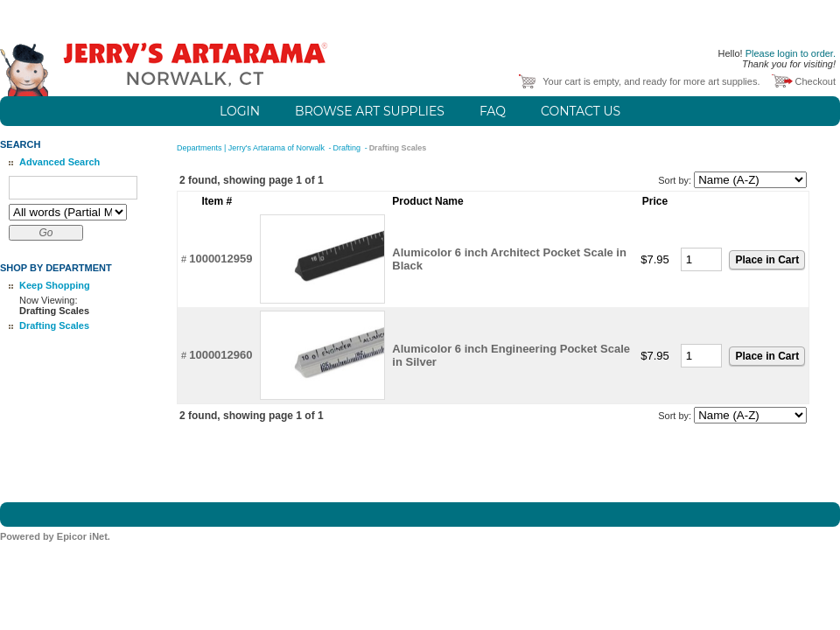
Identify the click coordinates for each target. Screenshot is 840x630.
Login (240, 111)
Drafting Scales (54, 325)
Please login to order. (791, 53)
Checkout (815, 81)
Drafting (348, 148)
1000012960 (220, 355)
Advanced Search (59, 162)
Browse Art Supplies (370, 111)
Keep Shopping (55, 285)
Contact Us (581, 111)
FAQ (493, 111)
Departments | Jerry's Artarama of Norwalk (252, 148)
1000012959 (220, 259)
